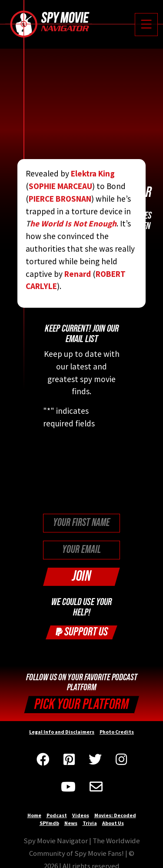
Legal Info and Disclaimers (62, 732)
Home (34, 815)
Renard (78, 274)
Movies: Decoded (115, 815)
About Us (113, 823)
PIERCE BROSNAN (60, 199)
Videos (81, 815)
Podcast (57, 815)
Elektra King (93, 173)
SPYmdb (49, 823)
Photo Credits (117, 732)
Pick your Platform (81, 704)
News (71, 823)
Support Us (82, 632)
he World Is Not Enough (73, 223)
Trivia (90, 823)
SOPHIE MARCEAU (60, 186)
